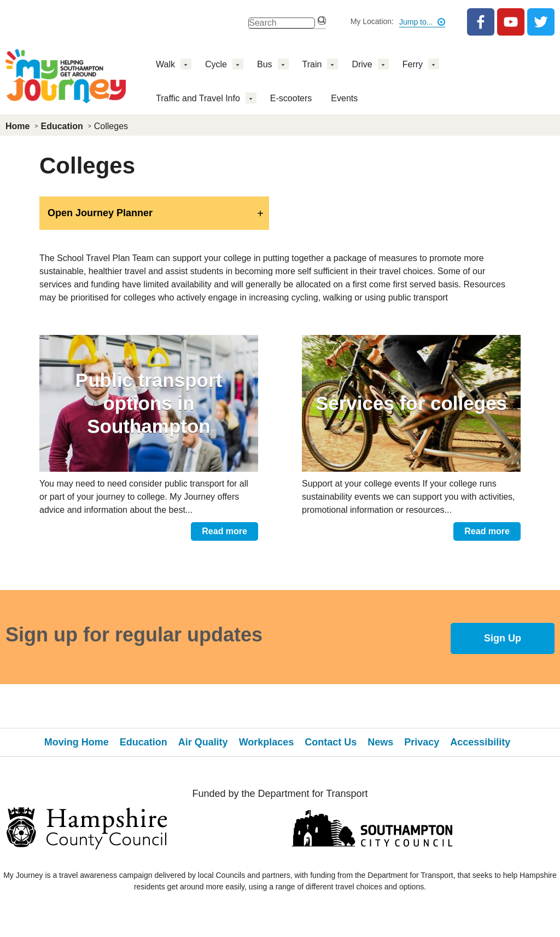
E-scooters (291, 98)
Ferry (413, 64)
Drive (362, 64)
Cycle (216, 64)
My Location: (372, 21)
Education (62, 126)
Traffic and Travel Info (198, 98)
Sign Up (503, 638)
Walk (165, 64)
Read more (224, 531)
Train (312, 64)
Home (17, 126)
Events (344, 98)
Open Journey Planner (100, 213)
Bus (265, 64)
